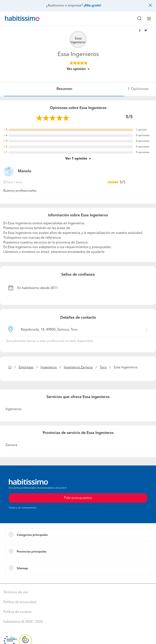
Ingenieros (49, 368)
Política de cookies (17, 612)
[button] (78, 535)
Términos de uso (16, 592)
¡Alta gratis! (92, 6)
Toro (103, 368)
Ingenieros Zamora (78, 368)
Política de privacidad (20, 602)
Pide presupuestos (78, 498)
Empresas (26, 368)
